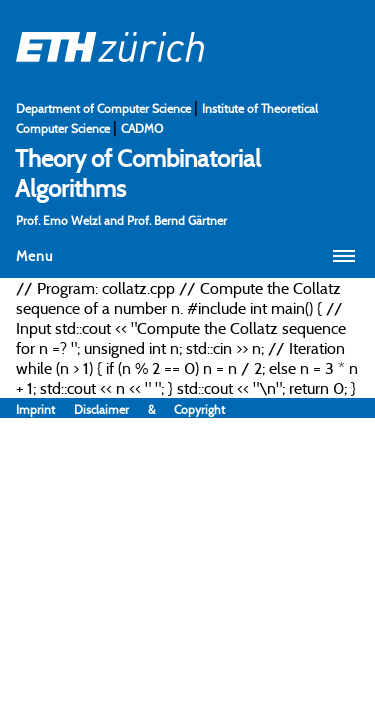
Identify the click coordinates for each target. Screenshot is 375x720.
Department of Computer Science (105, 108)
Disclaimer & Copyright (149, 409)
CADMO (142, 128)
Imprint (45, 409)
